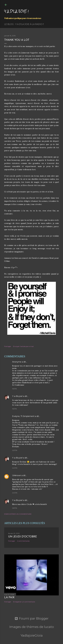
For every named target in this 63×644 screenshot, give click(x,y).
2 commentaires (23, 541)
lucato (49, 627)
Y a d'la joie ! (16, 11)
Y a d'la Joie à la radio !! (29, 24)
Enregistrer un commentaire (18, 514)
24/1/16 (15, 468)
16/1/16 (14, 389)
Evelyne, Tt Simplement (23, 416)
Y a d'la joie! (17, 396)
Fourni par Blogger (32, 619)
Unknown (17, 475)
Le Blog (9, 24)
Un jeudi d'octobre (23, 537)
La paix (9, 598)
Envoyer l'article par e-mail (23, 346)
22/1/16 (15, 450)
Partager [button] (8, 346)
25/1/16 (15, 508)
